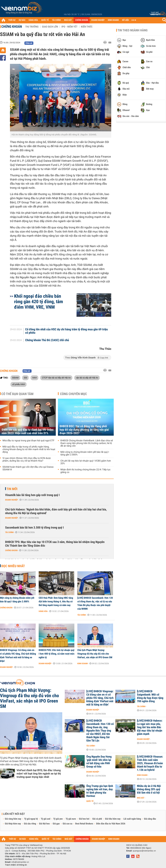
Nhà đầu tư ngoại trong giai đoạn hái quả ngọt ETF (28, 441)
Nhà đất (141, 798)
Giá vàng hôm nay (13, 819)
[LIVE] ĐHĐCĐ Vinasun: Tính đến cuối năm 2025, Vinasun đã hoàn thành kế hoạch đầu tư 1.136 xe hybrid (150, 763)
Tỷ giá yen (58, 819)
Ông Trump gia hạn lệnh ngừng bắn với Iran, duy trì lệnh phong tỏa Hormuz (100, 791)
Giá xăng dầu (150, 819)
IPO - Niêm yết (69, 27)
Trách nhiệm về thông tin (16, 865)
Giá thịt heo (44, 824)
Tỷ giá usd (46, 819)
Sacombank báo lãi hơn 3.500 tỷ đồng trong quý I (34, 528)
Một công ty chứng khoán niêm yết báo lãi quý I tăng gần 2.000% (85, 453)
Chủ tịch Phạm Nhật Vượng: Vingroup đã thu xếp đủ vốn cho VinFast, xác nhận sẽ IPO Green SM (95, 654)
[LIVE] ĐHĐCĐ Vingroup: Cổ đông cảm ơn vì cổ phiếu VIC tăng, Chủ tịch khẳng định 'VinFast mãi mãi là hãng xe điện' (100, 698)
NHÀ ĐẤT (68, 20)
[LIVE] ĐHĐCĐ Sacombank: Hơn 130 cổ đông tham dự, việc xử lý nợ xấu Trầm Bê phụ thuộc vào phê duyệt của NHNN (95, 603)
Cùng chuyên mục (74, 394)
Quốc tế (90, 801)
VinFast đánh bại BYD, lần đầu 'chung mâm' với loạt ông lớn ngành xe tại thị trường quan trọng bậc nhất (39, 774)
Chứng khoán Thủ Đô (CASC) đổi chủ (47, 340)
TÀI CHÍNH (56, 20)
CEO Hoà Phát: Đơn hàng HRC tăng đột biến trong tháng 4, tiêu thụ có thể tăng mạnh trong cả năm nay (56, 601)
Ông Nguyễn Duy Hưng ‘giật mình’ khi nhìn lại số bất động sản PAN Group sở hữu (99, 762)
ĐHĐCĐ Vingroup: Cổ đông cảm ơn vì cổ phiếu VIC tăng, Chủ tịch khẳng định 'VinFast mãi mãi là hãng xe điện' (18, 656)
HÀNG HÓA (33, 20)
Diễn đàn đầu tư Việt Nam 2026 (111, 824)
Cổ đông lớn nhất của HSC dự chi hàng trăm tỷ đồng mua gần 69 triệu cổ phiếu (66, 331)
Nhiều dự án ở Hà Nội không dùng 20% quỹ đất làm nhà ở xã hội (149, 789)
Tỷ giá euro (71, 819)
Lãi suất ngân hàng (132, 819)
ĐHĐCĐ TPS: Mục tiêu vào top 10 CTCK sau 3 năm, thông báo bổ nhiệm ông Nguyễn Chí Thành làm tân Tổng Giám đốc (55, 544)
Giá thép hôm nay (13, 824)
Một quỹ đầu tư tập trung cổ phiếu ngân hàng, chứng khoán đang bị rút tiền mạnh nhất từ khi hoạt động (29, 449)
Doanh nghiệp (11, 500)
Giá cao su (68, 824)
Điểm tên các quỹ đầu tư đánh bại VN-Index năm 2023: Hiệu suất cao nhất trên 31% (28, 432)
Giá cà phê (97, 819)
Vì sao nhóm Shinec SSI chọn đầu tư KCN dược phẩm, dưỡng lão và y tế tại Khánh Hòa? (27, 460)
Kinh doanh (83, 664)
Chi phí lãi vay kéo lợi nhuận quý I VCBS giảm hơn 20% (86, 462)
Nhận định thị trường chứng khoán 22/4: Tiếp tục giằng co (85, 471)
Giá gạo (56, 824)
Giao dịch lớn (50, 27)
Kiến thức (87, 27)
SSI (25, 378)
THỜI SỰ (12, 20)
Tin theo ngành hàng (133, 30)
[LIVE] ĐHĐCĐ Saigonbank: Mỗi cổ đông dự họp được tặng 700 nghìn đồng (150, 696)
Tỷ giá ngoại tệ (31, 819)
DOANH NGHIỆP (98, 20)
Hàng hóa (43, 611)
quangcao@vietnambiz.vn (144, 851)
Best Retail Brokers (84, 824)
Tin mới (12, 489)
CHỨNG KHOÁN (82, 20)
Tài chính (9, 532)
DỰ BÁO (22, 20)
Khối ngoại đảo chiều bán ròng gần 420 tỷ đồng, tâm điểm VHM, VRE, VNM (39, 302)
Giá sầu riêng (30, 824)
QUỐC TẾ (45, 20)
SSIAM (15, 378)
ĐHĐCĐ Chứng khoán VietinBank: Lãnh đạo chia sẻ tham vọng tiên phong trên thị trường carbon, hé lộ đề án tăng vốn (87, 443)
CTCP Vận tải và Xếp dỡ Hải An (56, 378)
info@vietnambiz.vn (20, 862)
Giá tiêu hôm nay (113, 819)
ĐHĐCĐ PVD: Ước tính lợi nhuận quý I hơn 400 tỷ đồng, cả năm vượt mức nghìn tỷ (57, 654)
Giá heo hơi (84, 819)
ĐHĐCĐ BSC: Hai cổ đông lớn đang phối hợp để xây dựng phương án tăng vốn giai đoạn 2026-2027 (84, 430)
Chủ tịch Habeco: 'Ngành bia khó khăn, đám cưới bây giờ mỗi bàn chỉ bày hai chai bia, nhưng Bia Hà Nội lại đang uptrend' (56, 511)
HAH (34, 378)
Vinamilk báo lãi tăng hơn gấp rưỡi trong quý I (32, 495)
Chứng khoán (12, 27)
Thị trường (32, 27)
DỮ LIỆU (125, 20)
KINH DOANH (113, 20)
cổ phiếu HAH (19, 384)
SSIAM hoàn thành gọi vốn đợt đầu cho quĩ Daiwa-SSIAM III (28, 468)
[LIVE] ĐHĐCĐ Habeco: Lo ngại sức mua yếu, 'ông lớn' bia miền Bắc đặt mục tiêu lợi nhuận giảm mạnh (150, 727)
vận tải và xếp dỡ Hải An (87, 378)
